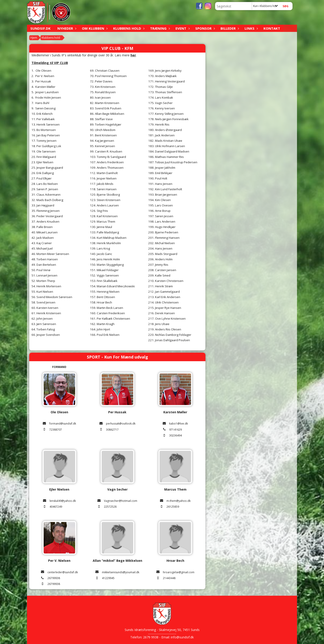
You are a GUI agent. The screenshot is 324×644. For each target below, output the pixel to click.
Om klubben (94, 28)
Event (182, 28)
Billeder (229, 28)
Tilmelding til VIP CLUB (50, 63)
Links (251, 28)
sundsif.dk (40, 28)
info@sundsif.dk (182, 637)
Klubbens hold (128, 28)
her (133, 55)
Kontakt (272, 28)
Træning (159, 28)
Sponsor (205, 28)
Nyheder (66, 28)
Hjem (34, 38)
